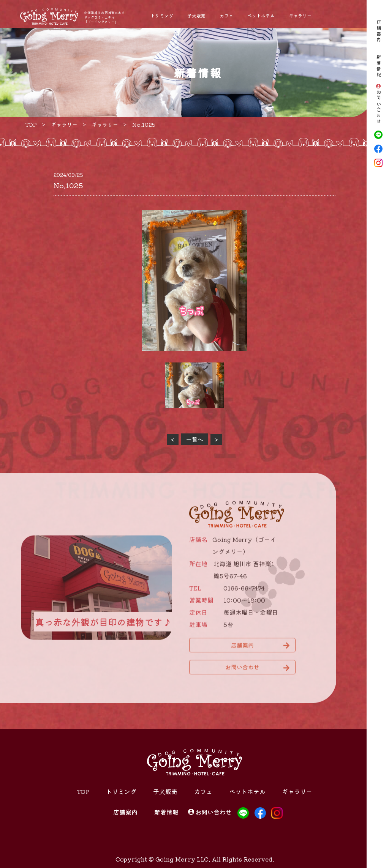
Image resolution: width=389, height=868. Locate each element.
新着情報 (379, 66)
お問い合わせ (379, 107)
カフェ (226, 15)
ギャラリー (300, 15)
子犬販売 (196, 15)
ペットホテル (261, 15)
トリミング (162, 15)
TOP (83, 791)
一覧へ (195, 439)
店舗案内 (379, 32)
